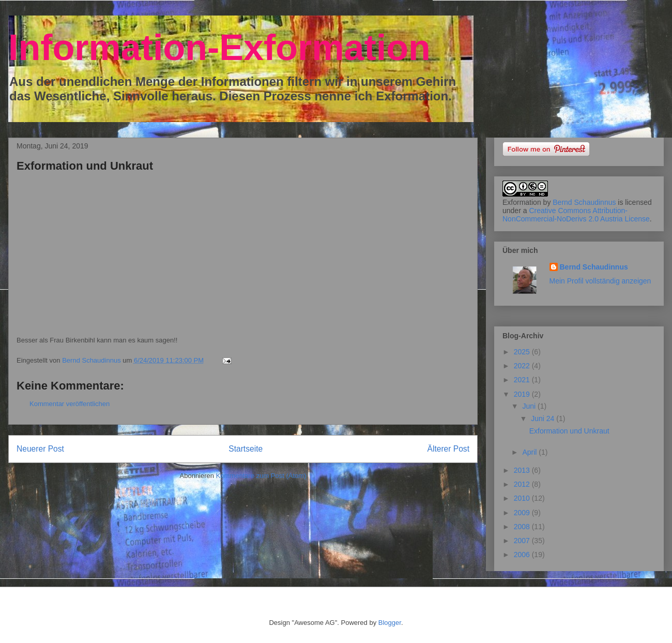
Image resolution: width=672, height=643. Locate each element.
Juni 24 (544, 418)
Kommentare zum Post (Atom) (261, 476)
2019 (523, 394)
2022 (523, 366)
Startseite (246, 449)
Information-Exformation (219, 48)
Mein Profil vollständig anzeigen (600, 281)
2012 (523, 484)
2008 (523, 527)
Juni (530, 406)
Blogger (390, 623)
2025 (523, 352)
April (530, 452)
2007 (523, 541)
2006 (523, 555)
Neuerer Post (40, 449)
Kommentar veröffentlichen (70, 404)
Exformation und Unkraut (569, 431)
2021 (523, 380)
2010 (523, 498)
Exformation (522, 202)
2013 (523, 470)
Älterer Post (448, 449)
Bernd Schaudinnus (584, 202)
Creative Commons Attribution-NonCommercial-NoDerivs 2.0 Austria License (576, 215)
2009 (523, 513)
